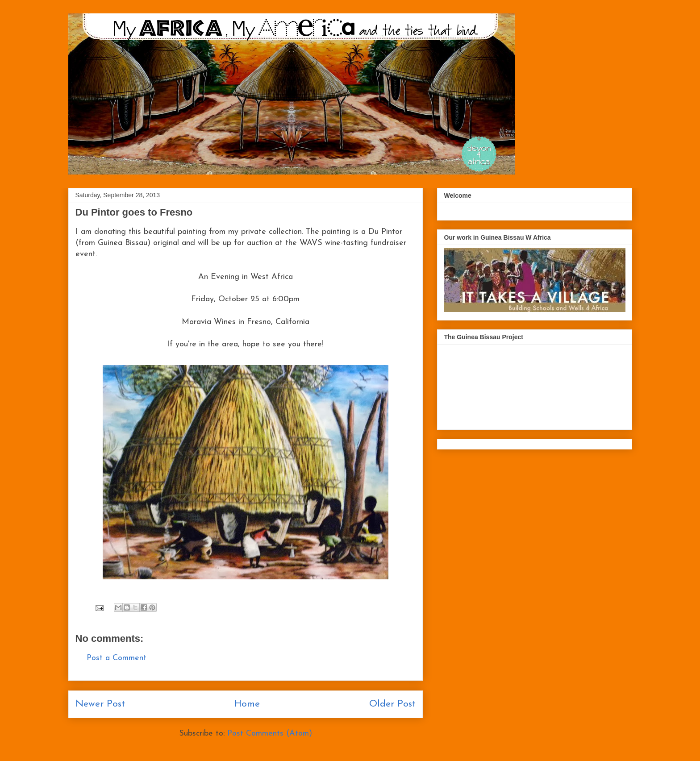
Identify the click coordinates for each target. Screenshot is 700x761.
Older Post (392, 704)
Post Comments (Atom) (270, 734)
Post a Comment (117, 658)
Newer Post (100, 704)
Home (247, 704)
